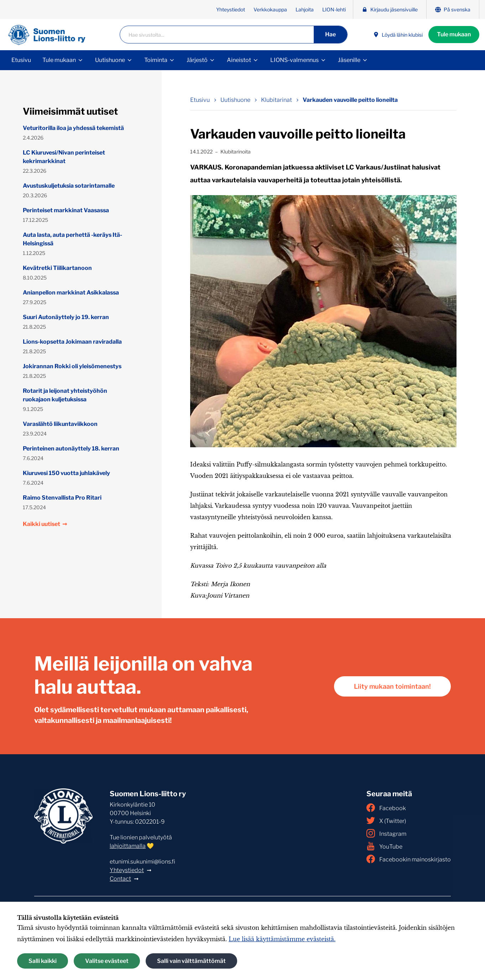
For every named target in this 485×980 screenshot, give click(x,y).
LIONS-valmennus (294, 60)
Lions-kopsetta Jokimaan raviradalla (72, 342)
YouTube (384, 846)
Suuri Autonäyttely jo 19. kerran (66, 317)
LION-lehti (334, 9)
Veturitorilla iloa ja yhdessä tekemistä (73, 128)
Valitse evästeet (107, 961)
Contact (120, 879)
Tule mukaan (454, 34)
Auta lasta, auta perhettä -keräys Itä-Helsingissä (72, 239)
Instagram (386, 833)
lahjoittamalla (128, 846)
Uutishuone (110, 60)
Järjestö (197, 60)
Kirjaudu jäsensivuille (390, 9)
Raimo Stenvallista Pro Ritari (62, 498)
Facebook (386, 808)
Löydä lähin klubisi (398, 35)
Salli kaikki (43, 961)
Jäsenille (349, 60)
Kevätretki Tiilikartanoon (57, 268)
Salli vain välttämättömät (191, 961)
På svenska (453, 9)
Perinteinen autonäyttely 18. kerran (71, 449)
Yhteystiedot (231, 9)
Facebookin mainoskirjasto (409, 859)
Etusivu (21, 60)
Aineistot (239, 60)
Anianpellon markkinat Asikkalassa (71, 293)
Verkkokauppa (270, 9)
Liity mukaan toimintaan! (392, 686)
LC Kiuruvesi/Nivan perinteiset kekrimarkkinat (64, 157)
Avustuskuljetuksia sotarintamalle (69, 186)
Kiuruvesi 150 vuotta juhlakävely (66, 473)
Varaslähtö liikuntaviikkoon (60, 424)
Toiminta (156, 60)
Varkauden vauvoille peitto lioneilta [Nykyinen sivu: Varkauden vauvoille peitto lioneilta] (350, 100)
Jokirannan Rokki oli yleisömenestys (72, 366)
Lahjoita (305, 9)
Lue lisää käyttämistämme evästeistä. (282, 939)
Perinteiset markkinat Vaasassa (66, 210)
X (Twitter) (386, 820)
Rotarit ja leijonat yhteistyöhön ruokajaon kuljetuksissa (65, 395)
